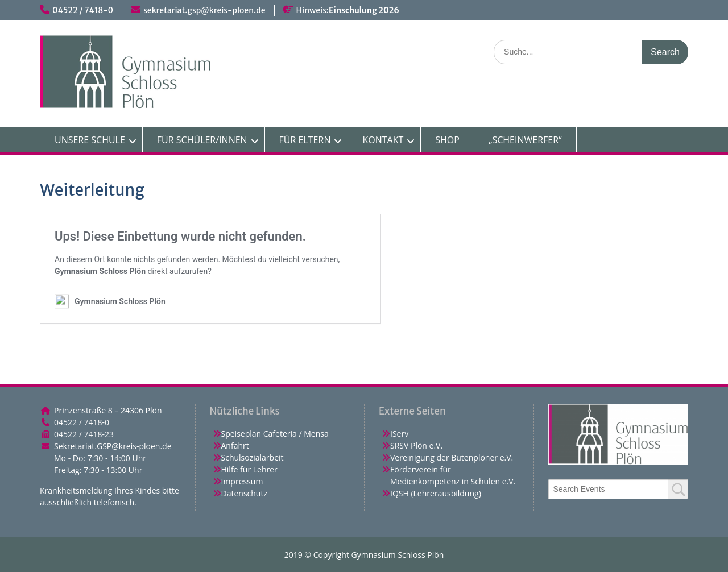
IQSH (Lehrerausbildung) (436, 493)
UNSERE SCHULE (90, 140)
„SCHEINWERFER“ (525, 140)
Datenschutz (244, 493)
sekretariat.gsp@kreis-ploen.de (204, 10)
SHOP (447, 140)
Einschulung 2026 (364, 10)
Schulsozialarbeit (253, 457)
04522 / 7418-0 (83, 10)
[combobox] (619, 489)
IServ (399, 434)
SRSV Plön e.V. (416, 445)
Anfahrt (235, 445)
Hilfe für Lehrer (249, 469)
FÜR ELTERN (305, 140)
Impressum (242, 481)
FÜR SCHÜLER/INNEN (202, 140)
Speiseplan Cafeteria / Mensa (275, 434)
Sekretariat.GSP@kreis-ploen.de (113, 446)
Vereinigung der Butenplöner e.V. (452, 457)
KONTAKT (383, 140)
